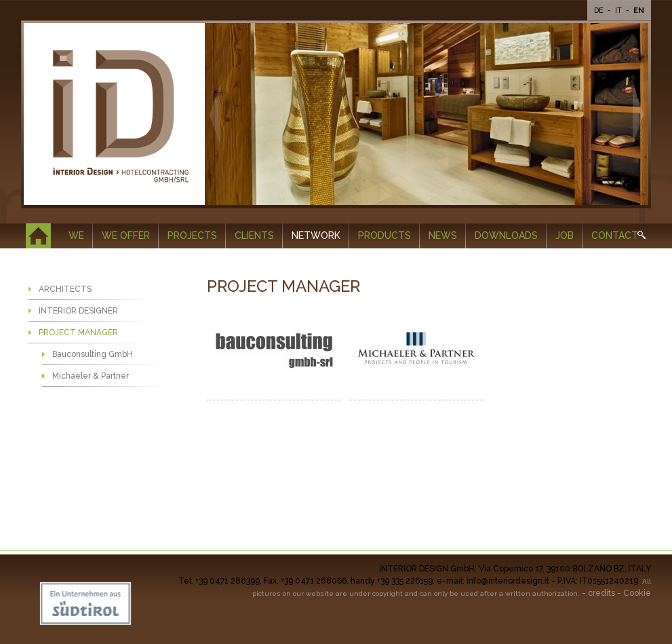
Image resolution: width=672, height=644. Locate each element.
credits (601, 593)
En (639, 11)
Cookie (637, 593)
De (600, 11)
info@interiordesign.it (508, 581)
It (619, 11)
